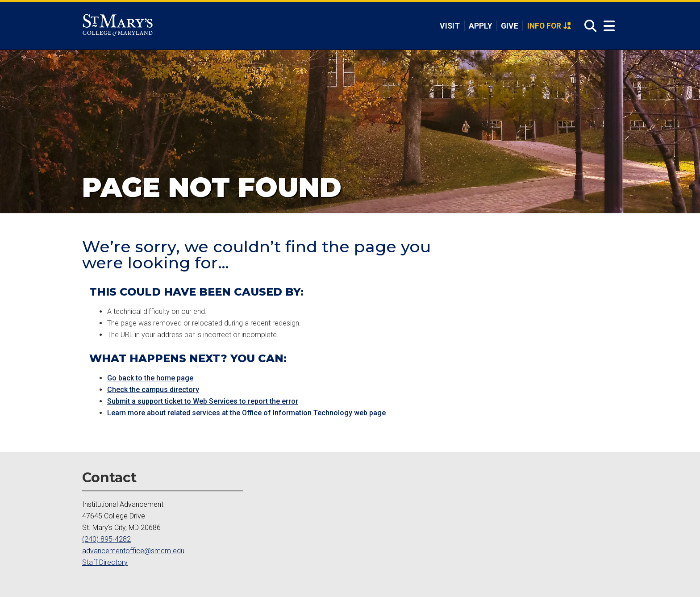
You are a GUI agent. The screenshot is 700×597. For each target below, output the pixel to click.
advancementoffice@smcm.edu (133, 551)
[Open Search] (588, 26)
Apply (481, 26)
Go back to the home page (150, 378)
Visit (450, 26)
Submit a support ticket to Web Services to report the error (203, 401)
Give (510, 26)
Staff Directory (105, 562)
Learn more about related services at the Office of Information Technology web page (246, 413)
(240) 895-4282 (106, 539)
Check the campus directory (153, 390)
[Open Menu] (607, 26)
